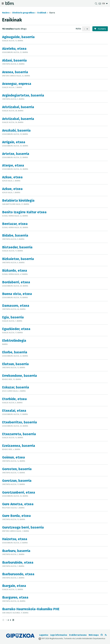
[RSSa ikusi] (106, 635)
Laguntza (44, 635)
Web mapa (94, 635)
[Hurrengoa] (13, 620)
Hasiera (6, 13)
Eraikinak (42, 13)
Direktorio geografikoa (23, 13)
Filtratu (100, 29)
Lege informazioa (59, 635)
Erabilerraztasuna (78, 635)
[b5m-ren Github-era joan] (102, 635)
